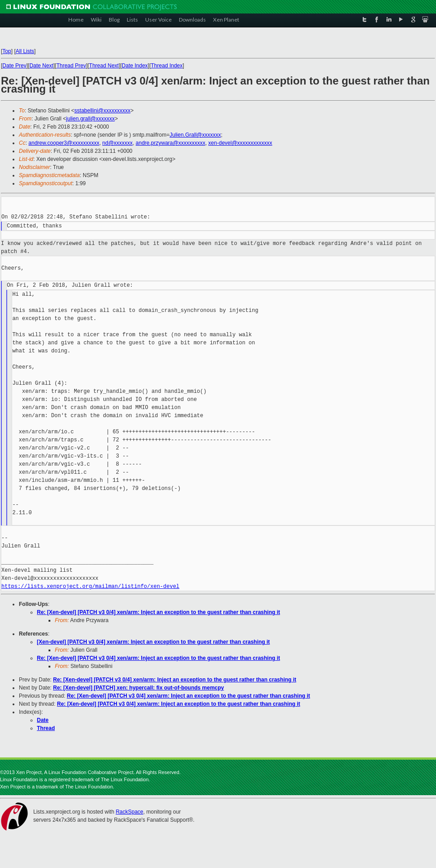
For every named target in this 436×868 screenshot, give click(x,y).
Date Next (41, 66)
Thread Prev (71, 66)
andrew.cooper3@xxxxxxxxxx (64, 143)
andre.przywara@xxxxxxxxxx (171, 143)
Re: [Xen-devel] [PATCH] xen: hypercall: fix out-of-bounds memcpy (138, 688)
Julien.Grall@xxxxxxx (195, 135)
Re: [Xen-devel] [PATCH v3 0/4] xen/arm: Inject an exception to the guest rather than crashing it (158, 612)
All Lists (25, 51)
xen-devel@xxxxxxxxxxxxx (240, 143)
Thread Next (104, 66)
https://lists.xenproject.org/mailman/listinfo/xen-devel (90, 586)
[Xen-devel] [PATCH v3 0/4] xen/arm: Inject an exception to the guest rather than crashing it (153, 642)
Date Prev (14, 66)
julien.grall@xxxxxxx (90, 119)
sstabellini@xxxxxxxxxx (102, 111)
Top (7, 51)
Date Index (135, 66)
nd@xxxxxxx (118, 143)
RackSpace (129, 812)
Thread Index (167, 66)
